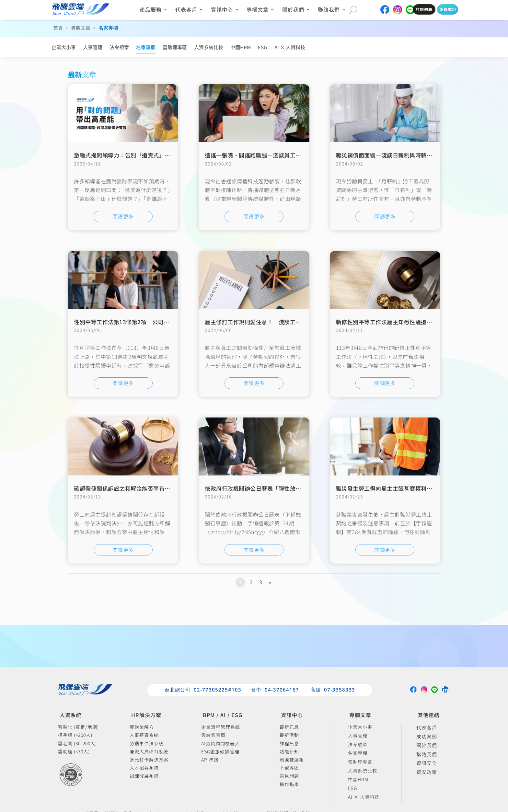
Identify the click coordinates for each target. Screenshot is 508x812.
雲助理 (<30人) (74, 752)
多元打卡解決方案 (149, 760)
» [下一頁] (270, 582)
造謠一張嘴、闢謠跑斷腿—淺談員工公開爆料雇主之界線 (276, 155)
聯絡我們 (329, 10)
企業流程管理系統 (221, 727)
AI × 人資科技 (290, 47)
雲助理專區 (175, 47)
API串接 (210, 760)
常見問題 (289, 776)
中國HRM (241, 47)
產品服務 (151, 10)
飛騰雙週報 (292, 760)
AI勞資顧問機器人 (220, 744)
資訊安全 (427, 763)
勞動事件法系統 (147, 744)
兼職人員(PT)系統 (149, 752)
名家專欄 (146, 47)
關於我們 (293, 10)
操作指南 (289, 785)
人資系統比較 (209, 47)
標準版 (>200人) (75, 735)
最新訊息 (289, 727)
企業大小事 (64, 47)
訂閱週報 (424, 9)
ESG (263, 47)
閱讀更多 (123, 216)
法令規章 (119, 47)
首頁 (58, 28)
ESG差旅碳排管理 (220, 752)
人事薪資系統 (144, 735)
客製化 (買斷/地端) (78, 727)
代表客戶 (186, 10)
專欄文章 (258, 10)
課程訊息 (289, 744)
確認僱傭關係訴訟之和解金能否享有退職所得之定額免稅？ (148, 488)
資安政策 (427, 772)
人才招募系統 (144, 768)
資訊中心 (222, 10)
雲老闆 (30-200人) (77, 744)
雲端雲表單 (213, 735)
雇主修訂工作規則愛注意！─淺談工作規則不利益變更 (273, 322)
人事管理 (93, 47)
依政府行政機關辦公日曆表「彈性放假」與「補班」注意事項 (281, 488)
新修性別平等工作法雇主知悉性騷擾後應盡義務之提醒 (404, 322)
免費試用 (448, 9)
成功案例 (427, 737)
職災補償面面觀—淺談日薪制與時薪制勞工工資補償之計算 (410, 155)
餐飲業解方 (142, 727)
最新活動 (289, 735)
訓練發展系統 (144, 776)
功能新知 (289, 752)
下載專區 (289, 768)
